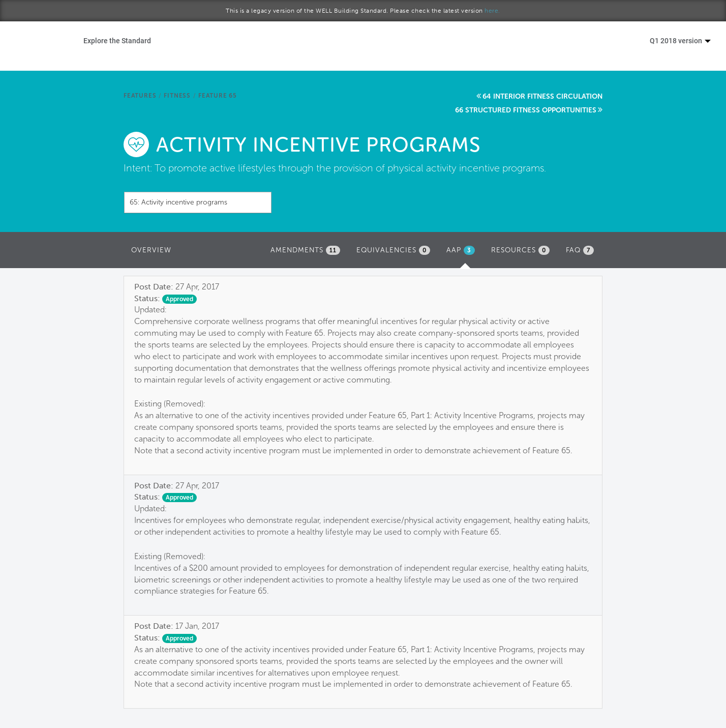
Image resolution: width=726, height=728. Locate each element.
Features (140, 96)
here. (492, 11)
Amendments (305, 250)
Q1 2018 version (680, 40)
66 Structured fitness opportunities (526, 110)
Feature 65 (218, 96)
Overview (151, 250)
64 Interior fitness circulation (542, 96)
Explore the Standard (117, 40)
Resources (520, 250)
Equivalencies (393, 250)
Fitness (177, 96)
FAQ (580, 250)
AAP (463, 253)
